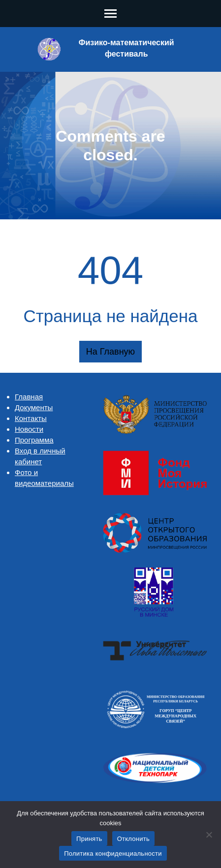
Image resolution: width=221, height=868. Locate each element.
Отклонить (133, 839)
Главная (29, 397)
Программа (34, 440)
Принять (89, 839)
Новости (29, 429)
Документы (34, 407)
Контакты (31, 418)
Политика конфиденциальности (113, 853)
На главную (110, 352)
